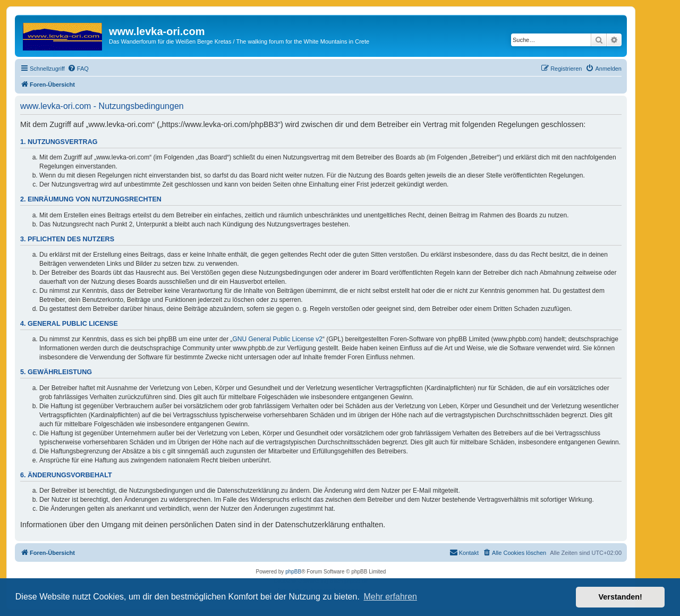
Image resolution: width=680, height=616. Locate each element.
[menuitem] (78, 69)
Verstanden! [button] (620, 597)
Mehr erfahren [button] (390, 597)
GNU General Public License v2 (278, 339)
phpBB (293, 572)
